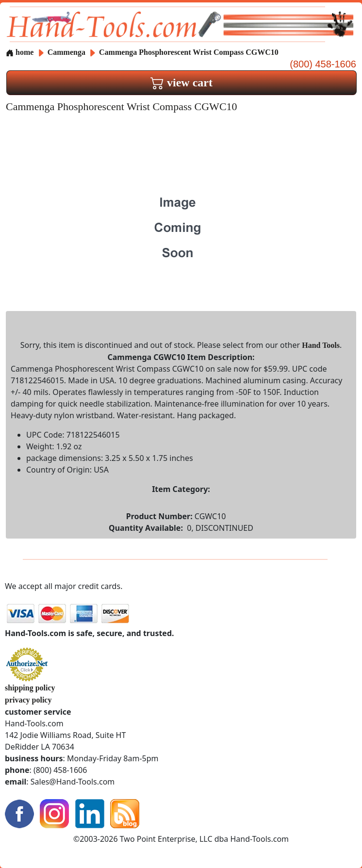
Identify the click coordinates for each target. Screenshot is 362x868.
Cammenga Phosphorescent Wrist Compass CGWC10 (189, 52)
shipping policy (30, 688)
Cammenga (67, 52)
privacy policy (28, 700)
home (20, 52)
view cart (181, 82)
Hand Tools (321, 345)
